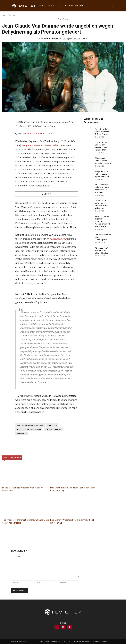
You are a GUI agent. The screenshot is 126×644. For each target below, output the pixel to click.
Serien (69, 6)
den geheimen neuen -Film (40, 145)
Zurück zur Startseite (81, 641)
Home (43, 6)
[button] (112, 6)
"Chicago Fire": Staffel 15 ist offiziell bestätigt (103, 250)
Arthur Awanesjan (52, 39)
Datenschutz (56, 641)
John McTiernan (53, 429)
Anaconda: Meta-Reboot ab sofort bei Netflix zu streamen (103, 188)
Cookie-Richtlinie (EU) (100, 641)
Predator (22, 433)
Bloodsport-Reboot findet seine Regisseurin (103, 161)
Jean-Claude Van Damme (29, 429)
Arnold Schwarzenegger (30, 425)
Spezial (79, 6)
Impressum (44, 641)
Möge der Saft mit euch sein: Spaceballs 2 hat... (103, 174)
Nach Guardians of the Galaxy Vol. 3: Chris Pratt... (103, 131)
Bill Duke (52, 425)
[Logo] (25, 6)
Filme (60, 6)
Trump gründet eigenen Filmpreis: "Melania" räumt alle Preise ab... (102, 221)
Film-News (12, 15)
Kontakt (67, 641)
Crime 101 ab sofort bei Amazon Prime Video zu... (101, 204)
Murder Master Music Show (38, 134)
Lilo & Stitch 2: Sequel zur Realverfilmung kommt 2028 (102, 146)
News (51, 6)
